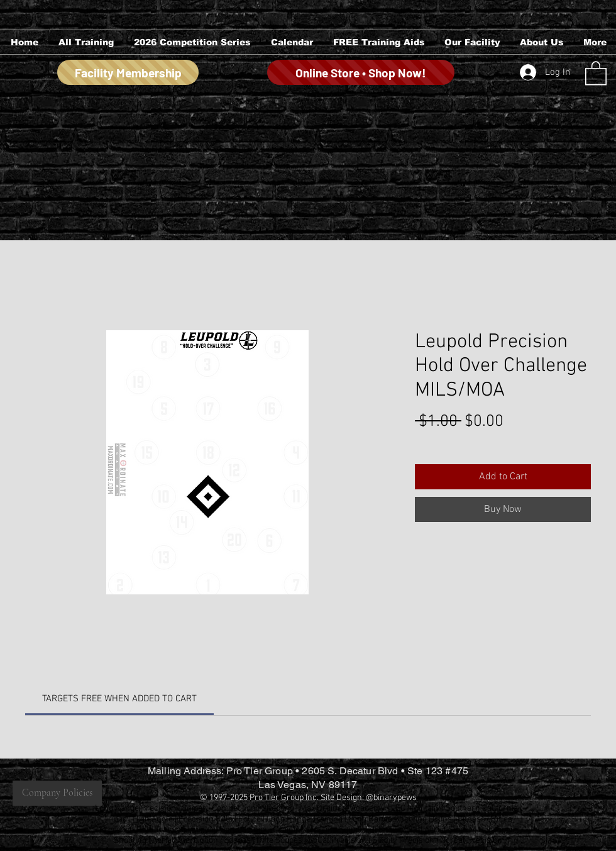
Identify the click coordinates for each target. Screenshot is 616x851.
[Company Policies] (57, 793)
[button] (85, 42)
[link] (119, 699)
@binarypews (391, 798)
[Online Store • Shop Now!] (361, 72)
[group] (308, 156)
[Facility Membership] (128, 72)
